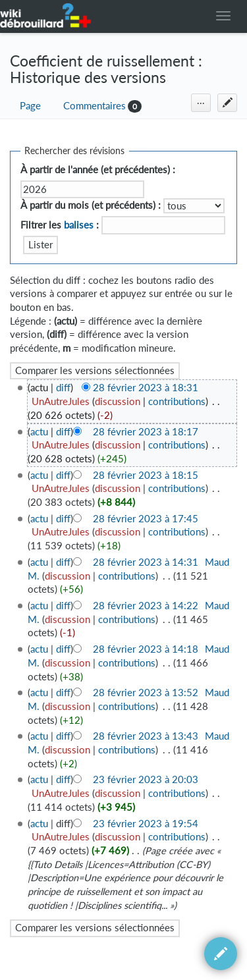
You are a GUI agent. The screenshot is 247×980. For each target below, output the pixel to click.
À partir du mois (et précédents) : (91, 205)
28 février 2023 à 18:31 (146, 388)
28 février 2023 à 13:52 (146, 693)
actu (39, 432)
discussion (118, 401)
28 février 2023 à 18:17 (146, 432)
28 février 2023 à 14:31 (146, 562)
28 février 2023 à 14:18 (146, 649)
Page (30, 106)
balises (79, 225)
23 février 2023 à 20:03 (146, 779)
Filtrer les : (60, 225)
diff (63, 388)
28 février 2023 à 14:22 (146, 606)
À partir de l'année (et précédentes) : (98, 170)
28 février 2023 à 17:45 (146, 519)
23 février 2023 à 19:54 (146, 824)
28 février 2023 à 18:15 (146, 475)
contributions (177, 401)
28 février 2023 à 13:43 (146, 736)
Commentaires (95, 106)
